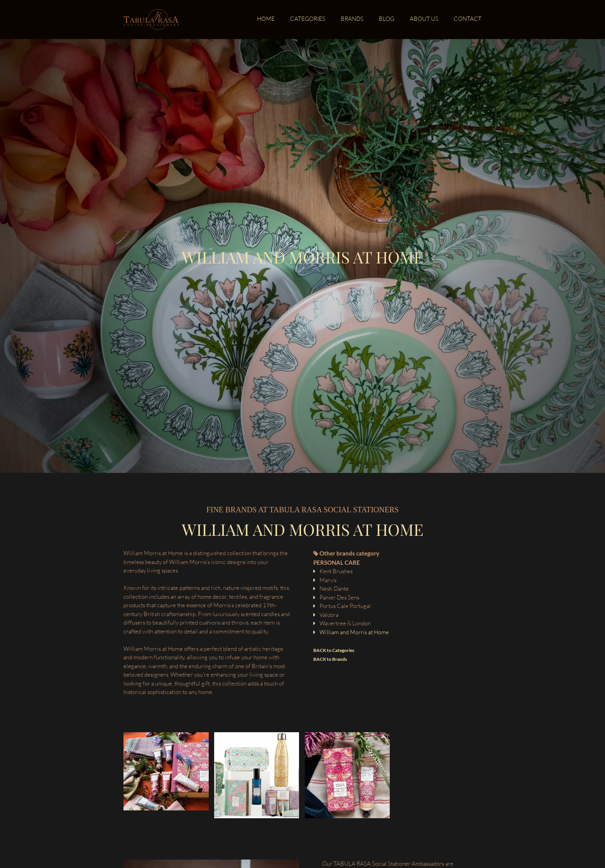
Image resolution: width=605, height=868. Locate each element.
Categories (308, 19)
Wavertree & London (345, 623)
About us (424, 19)
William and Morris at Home (354, 632)
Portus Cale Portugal (345, 606)
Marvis (328, 580)
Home (266, 19)
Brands (352, 19)
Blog (387, 19)
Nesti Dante (334, 589)
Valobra (329, 615)
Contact (468, 19)
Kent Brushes (336, 571)
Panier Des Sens (339, 597)
